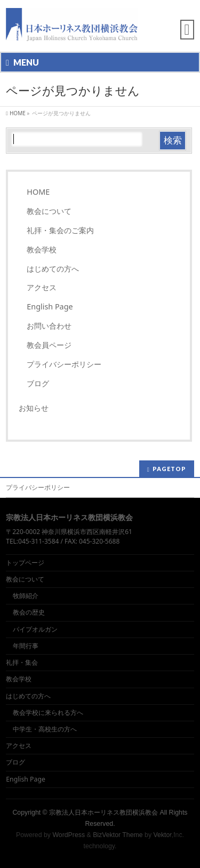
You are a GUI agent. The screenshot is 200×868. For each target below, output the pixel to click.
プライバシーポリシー (64, 364)
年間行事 (26, 646)
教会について (49, 211)
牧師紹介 (26, 596)
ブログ (38, 383)
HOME (38, 192)
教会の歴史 (29, 612)
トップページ (25, 563)
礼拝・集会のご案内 (60, 230)
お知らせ (34, 408)
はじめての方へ (53, 269)
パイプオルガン (35, 629)
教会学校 (42, 249)
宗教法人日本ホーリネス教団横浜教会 (103, 813)
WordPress (69, 835)
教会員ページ (49, 345)
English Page (50, 306)
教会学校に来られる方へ (48, 712)
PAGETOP (169, 469)
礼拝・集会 (22, 662)
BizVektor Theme (118, 835)
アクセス (42, 287)
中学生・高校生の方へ (45, 729)
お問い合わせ (49, 326)
